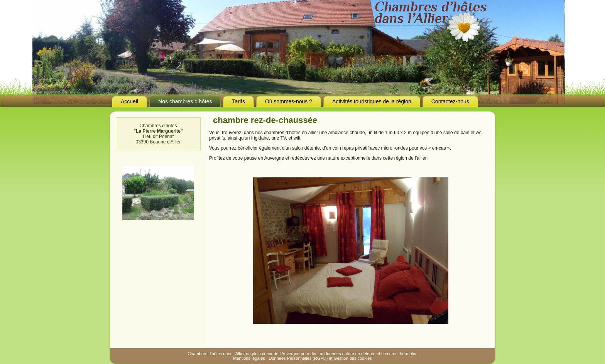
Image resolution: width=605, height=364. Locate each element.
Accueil (129, 101)
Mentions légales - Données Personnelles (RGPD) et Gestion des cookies (302, 358)
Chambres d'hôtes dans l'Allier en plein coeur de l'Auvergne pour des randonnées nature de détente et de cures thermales (302, 354)
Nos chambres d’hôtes (185, 101)
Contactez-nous (450, 101)
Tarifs (238, 101)
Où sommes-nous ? (289, 101)
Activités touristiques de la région (372, 101)
